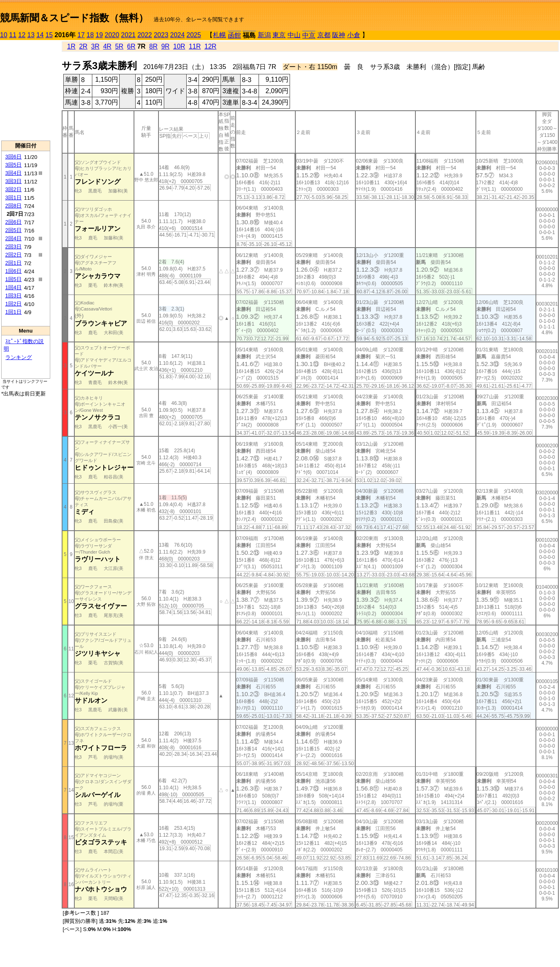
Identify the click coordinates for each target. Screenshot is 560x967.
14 (40, 35)
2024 (177, 35)
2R (83, 46)
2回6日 (13, 222)
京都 (324, 35)
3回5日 (13, 165)
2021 (128, 35)
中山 (294, 35)
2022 (145, 35)
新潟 (264, 35)
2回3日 (13, 247)
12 (22, 35)
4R (107, 46)
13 (31, 35)
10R (179, 46)
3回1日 (13, 198)
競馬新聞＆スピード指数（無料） (74, 18)
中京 (309, 35)
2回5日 (13, 230)
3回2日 (13, 189)
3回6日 (13, 157)
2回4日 (13, 238)
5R (119, 46)
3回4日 (13, 173)
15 (49, 35)
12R (211, 46)
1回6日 (13, 271)
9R (165, 46)
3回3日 (13, 181)
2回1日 (13, 263)
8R (153, 46)
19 (99, 35)
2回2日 (13, 255)
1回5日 (13, 279)
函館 (234, 35)
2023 (161, 35)
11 (13, 35)
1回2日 (13, 304)
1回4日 (13, 287)
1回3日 (13, 296)
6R (131, 46)
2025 (194, 35)
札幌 (219, 35)
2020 (112, 35)
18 (90, 35)
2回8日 (13, 206)
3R (95, 46)
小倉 (354, 35)
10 (4, 35)
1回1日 (13, 312)
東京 (279, 35)
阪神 (339, 35)
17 (81, 35)
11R (195, 46)
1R (71, 46)
